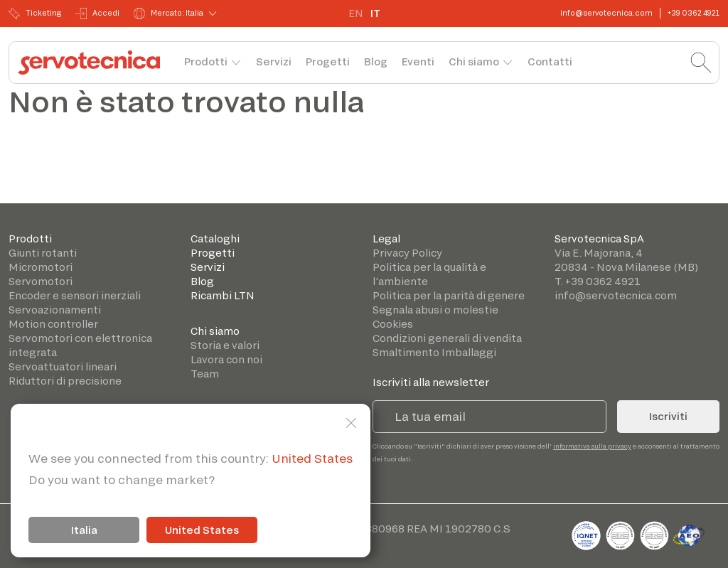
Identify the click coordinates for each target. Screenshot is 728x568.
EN (356, 13)
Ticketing (35, 14)
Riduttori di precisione (65, 381)
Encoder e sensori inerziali (75, 295)
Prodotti (206, 61)
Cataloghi (215, 239)
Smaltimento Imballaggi (434, 352)
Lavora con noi (226, 359)
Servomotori (41, 281)
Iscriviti (668, 416)
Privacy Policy (407, 253)
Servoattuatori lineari (63, 366)
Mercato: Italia (168, 14)
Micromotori (41, 267)
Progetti (328, 61)
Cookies (393, 324)
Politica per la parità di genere (449, 295)
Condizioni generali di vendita (447, 338)
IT (375, 13)
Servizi (274, 61)
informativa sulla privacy (592, 446)
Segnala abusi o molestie (435, 310)
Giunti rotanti (43, 253)
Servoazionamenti (55, 310)
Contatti (550, 61)
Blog (376, 61)
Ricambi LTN (223, 295)
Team (205, 374)
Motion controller (53, 324)
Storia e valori (225, 345)
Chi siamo (474, 61)
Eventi (418, 61)
